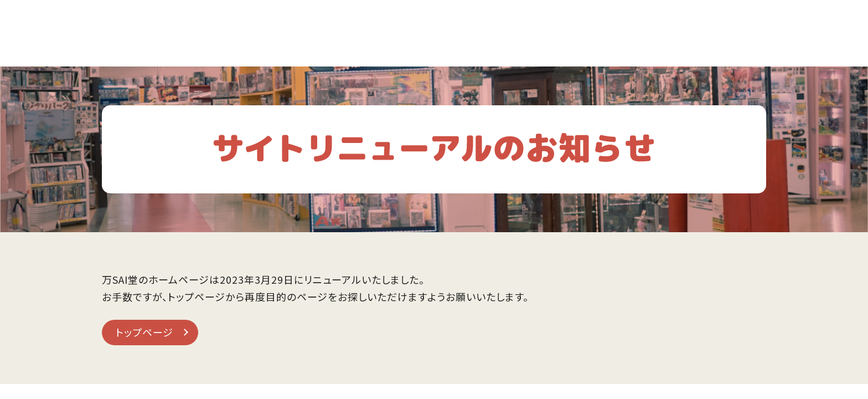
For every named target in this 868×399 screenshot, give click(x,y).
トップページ (144, 332)
